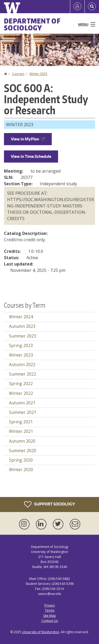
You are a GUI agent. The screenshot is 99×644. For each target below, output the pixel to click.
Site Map (50, 616)
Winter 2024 (21, 317)
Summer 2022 (23, 374)
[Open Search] (92, 7)
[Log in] (77, 7)
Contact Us (50, 621)
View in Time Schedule (31, 156)
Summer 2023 (23, 336)
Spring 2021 (21, 422)
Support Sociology (49, 504)
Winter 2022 (21, 393)
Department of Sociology (32, 24)
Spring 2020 (21, 460)
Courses (18, 74)
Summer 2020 (23, 451)
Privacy (50, 605)
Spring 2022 (21, 383)
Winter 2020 (21, 470)
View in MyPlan (28, 139)
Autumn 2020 (22, 441)
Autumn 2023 (22, 326)
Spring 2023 (21, 345)
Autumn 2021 (22, 403)
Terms (50, 610)
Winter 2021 (21, 431)
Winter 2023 (38, 74)
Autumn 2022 (22, 364)
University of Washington (41, 632)
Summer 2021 (23, 412)
